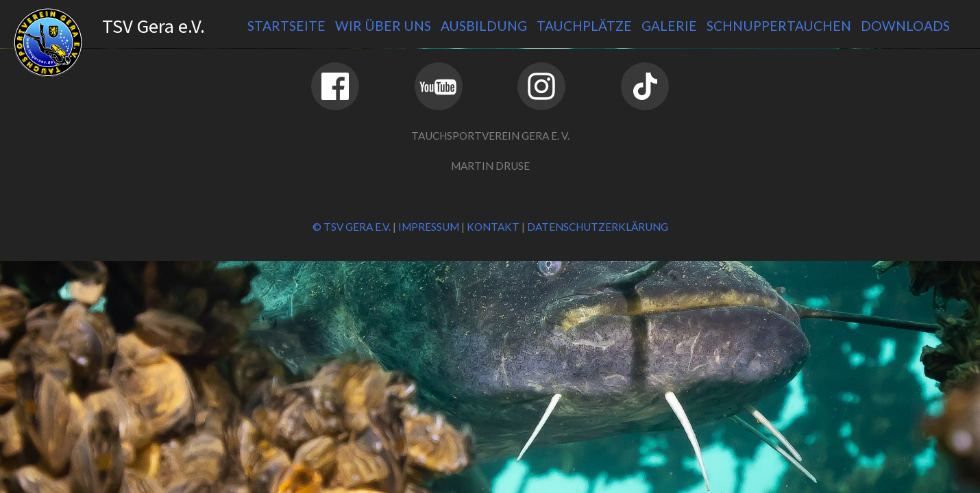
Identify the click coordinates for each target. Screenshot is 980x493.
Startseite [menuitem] (286, 26)
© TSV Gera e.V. (352, 227)
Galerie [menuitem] (669, 26)
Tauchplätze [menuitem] (584, 26)
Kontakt (493, 227)
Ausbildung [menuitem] (484, 26)
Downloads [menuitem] (905, 26)
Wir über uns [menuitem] (383, 26)
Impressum (429, 227)
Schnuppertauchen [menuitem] (779, 26)
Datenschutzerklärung (598, 227)
